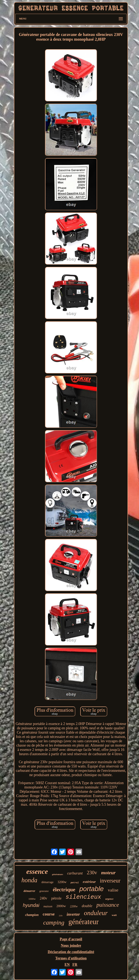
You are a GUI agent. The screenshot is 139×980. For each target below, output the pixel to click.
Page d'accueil (71, 939)
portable (91, 889)
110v (61, 916)
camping (54, 922)
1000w (32, 899)
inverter (73, 914)
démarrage (47, 882)
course (49, 914)
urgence (109, 899)
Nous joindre (71, 946)
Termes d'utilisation (71, 958)
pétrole (56, 898)
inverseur (110, 881)
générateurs (58, 874)
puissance (108, 905)
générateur (84, 922)
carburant (75, 873)
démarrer (29, 891)
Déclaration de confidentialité (71, 952)
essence (37, 871)
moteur (108, 873)
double (87, 906)
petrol (75, 883)
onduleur (96, 913)
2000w (61, 906)
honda (29, 880)
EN (67, 965)
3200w (62, 882)
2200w (74, 906)
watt (114, 915)
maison (48, 906)
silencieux (83, 897)
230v (92, 873)
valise (113, 890)
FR (75, 965)
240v (43, 898)
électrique (64, 890)
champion (32, 915)
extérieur (89, 882)
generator (44, 891)
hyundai (31, 905)
